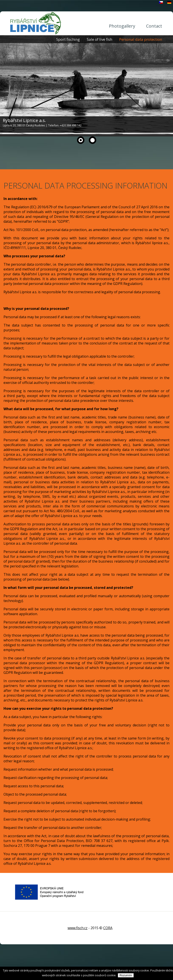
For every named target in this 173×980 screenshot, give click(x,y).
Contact (154, 26)
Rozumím (126, 975)
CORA (108, 928)
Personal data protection (141, 39)
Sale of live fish (100, 39)
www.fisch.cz (78, 928)
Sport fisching (68, 39)
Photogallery (122, 26)
